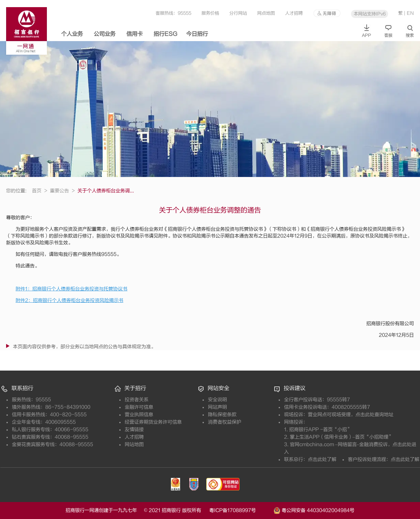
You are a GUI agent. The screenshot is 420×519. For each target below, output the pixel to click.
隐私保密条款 (222, 415)
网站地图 (134, 444)
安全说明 (217, 400)
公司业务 (105, 34)
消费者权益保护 (225, 422)
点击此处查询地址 (374, 415)
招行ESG (165, 34)
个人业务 (72, 34)
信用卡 (135, 34)
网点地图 (266, 13)
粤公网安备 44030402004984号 (314, 510)
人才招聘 (294, 13)
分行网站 (238, 13)
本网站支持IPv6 (370, 14)
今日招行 (197, 34)
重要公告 (62, 191)
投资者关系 (137, 400)
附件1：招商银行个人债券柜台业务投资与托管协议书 (72, 289)
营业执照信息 (139, 415)
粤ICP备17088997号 (241, 510)
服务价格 (210, 13)
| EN (409, 13)
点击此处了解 (322, 459)
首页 (40, 191)
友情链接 (134, 429)
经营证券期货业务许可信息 (153, 422)
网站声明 (217, 407)
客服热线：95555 (173, 13)
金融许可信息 (139, 407)
